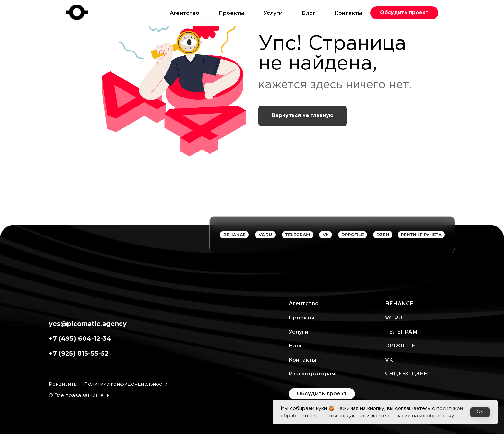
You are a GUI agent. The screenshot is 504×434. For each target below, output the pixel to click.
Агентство (184, 13)
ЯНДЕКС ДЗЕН (407, 374)
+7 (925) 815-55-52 (79, 353)
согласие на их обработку (421, 416)
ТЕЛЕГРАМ (401, 332)
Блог (309, 13)
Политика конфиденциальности (126, 384)
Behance (399, 303)
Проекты (231, 13)
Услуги (273, 13)
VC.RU (394, 318)
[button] (404, 13)
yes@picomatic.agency (88, 324)
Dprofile (400, 346)
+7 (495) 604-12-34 (80, 338)
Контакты (348, 13)
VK (389, 360)
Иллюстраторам (312, 374)
